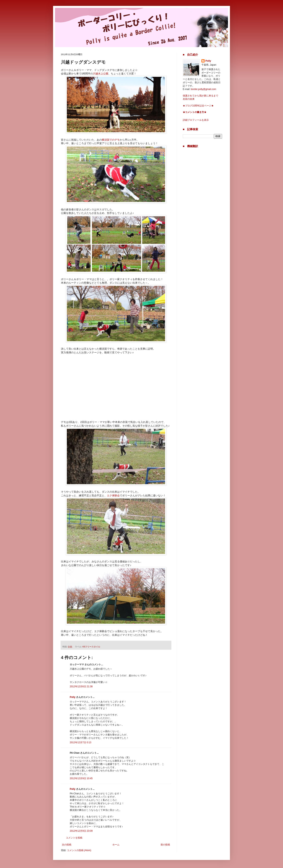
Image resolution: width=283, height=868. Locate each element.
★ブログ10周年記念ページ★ (198, 106)
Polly (73, 697)
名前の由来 (189, 99)
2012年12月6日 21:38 (81, 687)
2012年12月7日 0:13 (80, 742)
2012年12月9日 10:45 (81, 778)
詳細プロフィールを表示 (196, 120)
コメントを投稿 (74, 838)
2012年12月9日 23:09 (81, 831)
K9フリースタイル (91, 647)
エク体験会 (113, 495)
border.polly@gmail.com (204, 89)
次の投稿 (67, 845)
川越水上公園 (101, 74)
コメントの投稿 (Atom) (79, 850)
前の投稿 (165, 845)
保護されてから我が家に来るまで (200, 96)
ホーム (116, 845)
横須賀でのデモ (111, 140)
